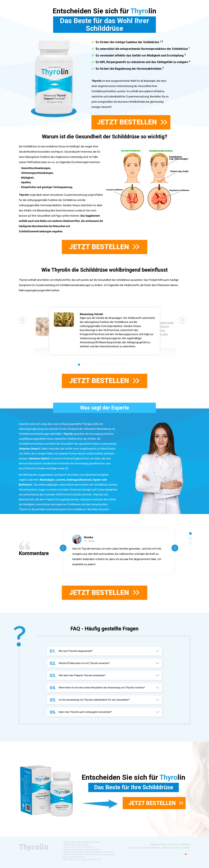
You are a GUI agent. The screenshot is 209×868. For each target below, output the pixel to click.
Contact (186, 848)
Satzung (133, 848)
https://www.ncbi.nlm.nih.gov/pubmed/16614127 (82, 859)
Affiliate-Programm (171, 848)
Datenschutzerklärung (150, 848)
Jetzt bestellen (132, 122)
